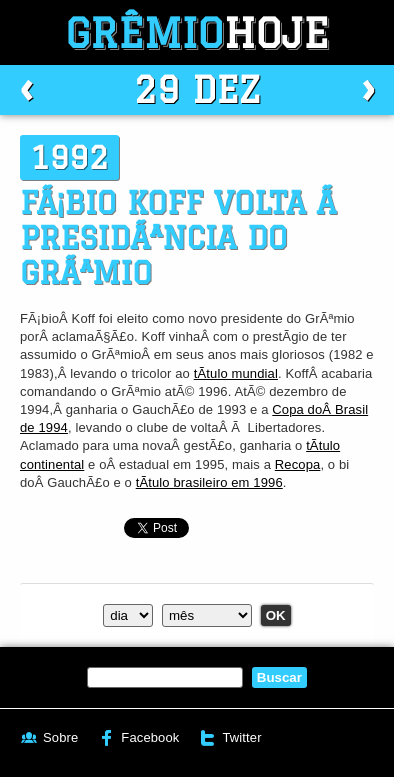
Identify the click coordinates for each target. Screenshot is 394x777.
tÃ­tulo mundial (236, 373)
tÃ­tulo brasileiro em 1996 (209, 482)
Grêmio (197, 32)
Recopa (298, 464)
